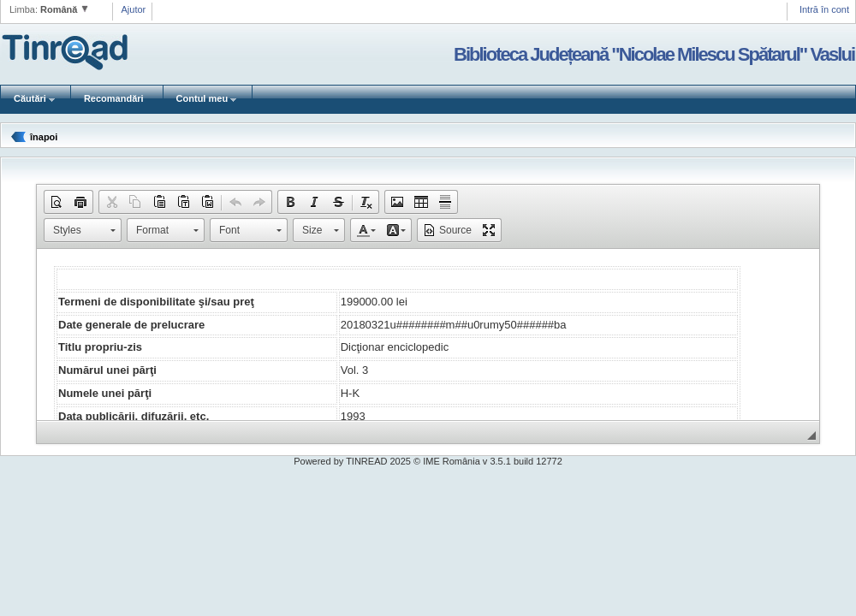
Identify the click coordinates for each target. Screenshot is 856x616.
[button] (56, 202)
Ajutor (134, 9)
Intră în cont (824, 9)
